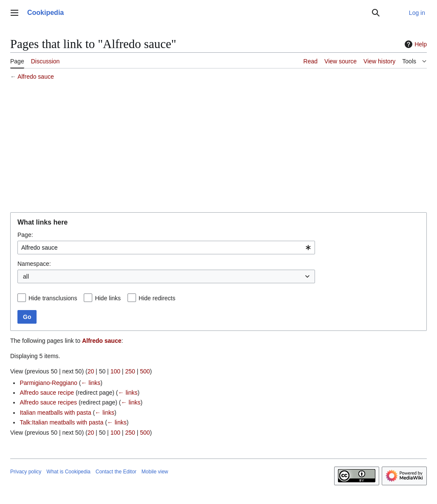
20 (91, 371)
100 (115, 371)
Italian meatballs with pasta (55, 413)
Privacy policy (26, 472)
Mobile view (155, 472)
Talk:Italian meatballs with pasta (61, 422)
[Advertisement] (218, 148)
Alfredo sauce (36, 77)
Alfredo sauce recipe (47, 393)
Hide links (108, 298)
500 (145, 371)
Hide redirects (157, 298)
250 (130, 371)
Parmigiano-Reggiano (48, 383)
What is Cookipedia (68, 472)
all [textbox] (26, 276)
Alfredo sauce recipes (48, 402)
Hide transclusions (53, 298)
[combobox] (166, 248)
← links (91, 383)
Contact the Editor (116, 472)
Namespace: (34, 264)
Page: (25, 235)
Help (415, 44)
